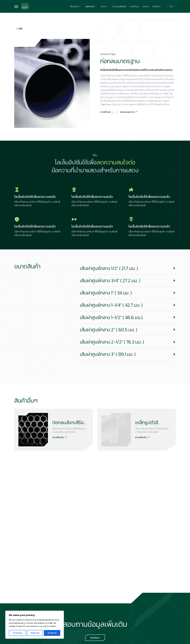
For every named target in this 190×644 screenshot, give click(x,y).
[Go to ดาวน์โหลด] (134, 6)
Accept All (52, 633)
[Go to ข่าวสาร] (146, 6)
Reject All (35, 633)
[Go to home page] (25, 6)
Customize (17, 633)
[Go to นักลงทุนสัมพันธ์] (119, 6)
